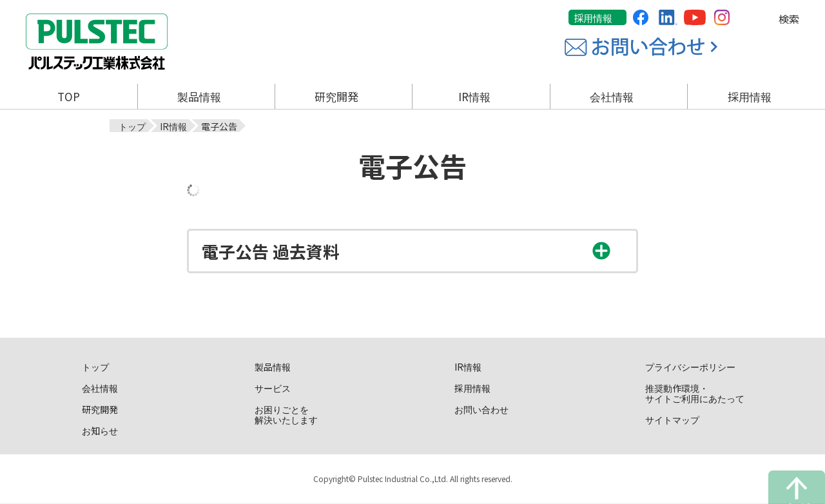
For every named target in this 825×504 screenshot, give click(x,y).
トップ (95, 366)
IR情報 (468, 366)
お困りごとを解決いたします (286, 414)
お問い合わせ (481, 409)
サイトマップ (672, 419)
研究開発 (100, 409)
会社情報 (100, 387)
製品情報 (273, 366)
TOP (69, 96)
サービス (273, 387)
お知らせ (100, 430)
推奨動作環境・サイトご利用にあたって (695, 393)
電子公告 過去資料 (271, 251)
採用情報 (593, 18)
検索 (789, 19)
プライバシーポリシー (690, 366)
